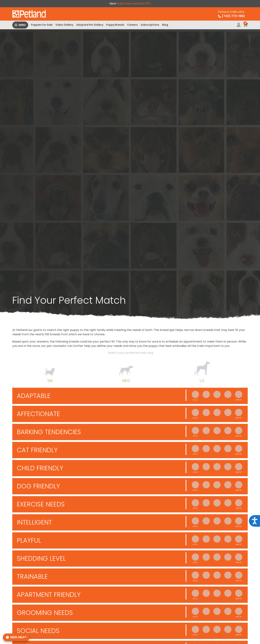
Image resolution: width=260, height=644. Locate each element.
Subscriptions (150, 25)
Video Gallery (64, 25)
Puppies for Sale (42, 25)
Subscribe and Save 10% (134, 4)
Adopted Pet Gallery (90, 25)
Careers (132, 25)
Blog (165, 25)
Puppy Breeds (115, 25)
